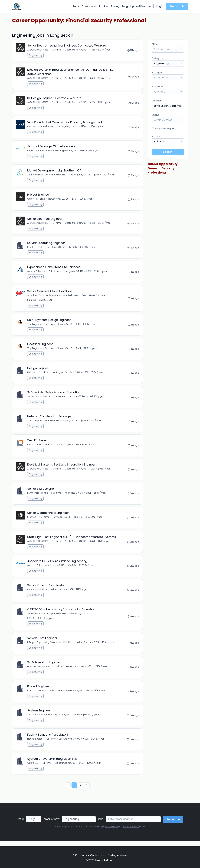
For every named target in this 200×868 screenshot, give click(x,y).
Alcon (31, 569)
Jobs (76, 6)
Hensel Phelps (35, 744)
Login (160, 6)
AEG (30, 719)
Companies (89, 6)
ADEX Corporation (37, 423)
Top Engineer (35, 326)
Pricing (115, 6)
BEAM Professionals (38, 496)
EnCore (31, 375)
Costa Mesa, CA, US (76, 50)
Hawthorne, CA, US (59, 200)
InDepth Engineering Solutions (44, 646)
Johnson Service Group (40, 617)
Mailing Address (118, 855)
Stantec (32, 520)
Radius (156, 115)
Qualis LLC (33, 768)
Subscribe (173, 824)
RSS (75, 855)
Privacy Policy (111, 832)
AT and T (32, 399)
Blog (125, 6)
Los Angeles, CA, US (67, 127)
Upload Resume (141, 6)
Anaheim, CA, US (74, 496)
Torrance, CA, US (75, 671)
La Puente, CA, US (73, 695)
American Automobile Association (46, 297)
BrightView (33, 151)
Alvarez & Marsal (36, 273)
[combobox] (168, 64)
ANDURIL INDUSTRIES (38, 50)
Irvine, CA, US (66, 326)
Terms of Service (131, 832)
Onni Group (34, 127)
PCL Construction (37, 695)
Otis (30, 200)
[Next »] (87, 790)
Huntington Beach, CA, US (66, 375)
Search (168, 152)
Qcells (31, 593)
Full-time (57, 50)
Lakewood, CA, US (79, 617)
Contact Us (97, 855)
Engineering (36, 55)
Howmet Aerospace (38, 671)
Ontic (31, 447)
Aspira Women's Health (40, 176)
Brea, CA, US (59, 248)
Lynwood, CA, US (62, 520)
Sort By (156, 136)
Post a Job (177, 6)
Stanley (32, 248)
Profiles (104, 6)
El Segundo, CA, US (65, 768)
